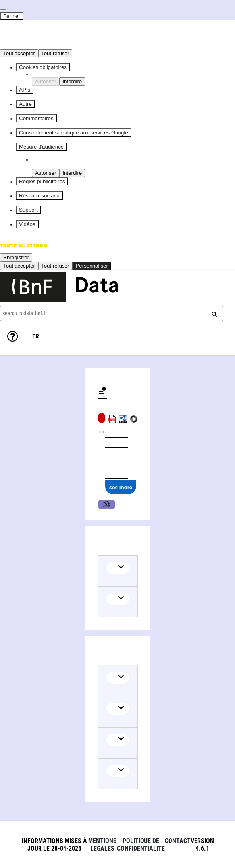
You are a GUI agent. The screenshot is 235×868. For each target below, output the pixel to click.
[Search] (213, 312)
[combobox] (112, 314)
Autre (25, 104)
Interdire (72, 81)
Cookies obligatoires (43, 67)
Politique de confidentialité (141, 845)
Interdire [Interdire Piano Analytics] (72, 173)
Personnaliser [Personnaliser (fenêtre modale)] (92, 266)
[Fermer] (3, 10)
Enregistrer (16, 257)
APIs (25, 90)
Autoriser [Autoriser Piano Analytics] (45, 173)
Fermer (12, 16)
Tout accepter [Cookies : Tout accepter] (19, 53)
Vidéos (27, 224)
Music (107, 504)
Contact (178, 841)
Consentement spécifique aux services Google (74, 133)
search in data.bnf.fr (25, 313)
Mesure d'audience (41, 147)
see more (121, 487)
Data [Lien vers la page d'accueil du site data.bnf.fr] (97, 287)
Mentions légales (102, 845)
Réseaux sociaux (39, 196)
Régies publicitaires (42, 181)
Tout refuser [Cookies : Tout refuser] (55, 53)
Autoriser (45, 81)
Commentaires (36, 118)
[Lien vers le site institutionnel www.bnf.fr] (33, 287)
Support (28, 210)
